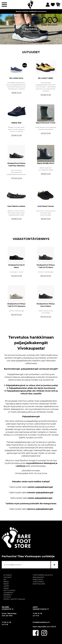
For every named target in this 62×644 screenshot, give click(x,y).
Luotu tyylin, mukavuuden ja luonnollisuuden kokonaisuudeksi (46, 213)
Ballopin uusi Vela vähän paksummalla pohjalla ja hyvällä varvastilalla (16, 129)
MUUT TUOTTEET (9, 590)
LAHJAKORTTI (8, 593)
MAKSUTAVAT (38, 579)
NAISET (6, 584)
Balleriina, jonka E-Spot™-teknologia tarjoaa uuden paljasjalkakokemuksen (16, 213)
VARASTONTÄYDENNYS (31, 239)
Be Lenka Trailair (46, 78)
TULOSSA (7, 597)
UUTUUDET (31, 52)
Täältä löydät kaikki (31, 487)
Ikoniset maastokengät (46, 272)
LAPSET (6, 586)
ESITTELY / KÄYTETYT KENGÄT (14, 599)
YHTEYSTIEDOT (38, 582)
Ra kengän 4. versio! (16, 272)
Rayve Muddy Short (46, 163)
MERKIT (6, 588)
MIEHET (6, 582)
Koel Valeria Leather (16, 206)
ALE (5, 579)
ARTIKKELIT (8, 595)
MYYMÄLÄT (8, 575)
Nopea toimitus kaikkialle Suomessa (31, 11)
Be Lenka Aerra (16, 78)
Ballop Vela (16, 123)
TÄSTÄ (53, 627)
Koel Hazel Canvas (46, 206)
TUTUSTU (31, 29)
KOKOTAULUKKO (39, 584)
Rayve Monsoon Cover (46, 123)
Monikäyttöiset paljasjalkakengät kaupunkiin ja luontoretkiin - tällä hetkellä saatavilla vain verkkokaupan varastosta (46, 87)
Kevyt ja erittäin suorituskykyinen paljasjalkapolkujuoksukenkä (16, 172)
